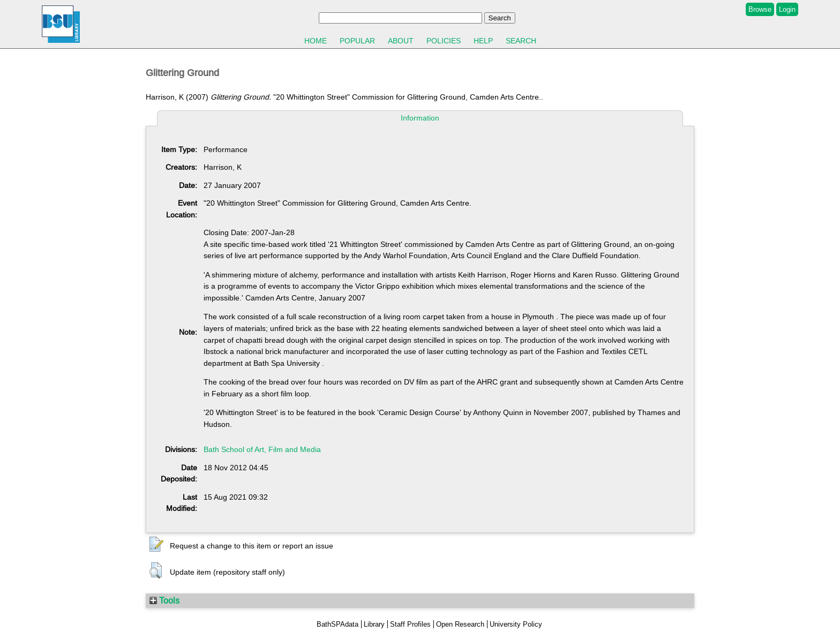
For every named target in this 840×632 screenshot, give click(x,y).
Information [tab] (420, 118)
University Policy (516, 624)
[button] (156, 545)
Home (316, 41)
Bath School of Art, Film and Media (262, 449)
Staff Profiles (410, 624)
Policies (444, 41)
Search (521, 41)
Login (787, 9)
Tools (164, 600)
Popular (357, 41)
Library (374, 624)
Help (483, 41)
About (401, 41)
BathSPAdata (337, 624)
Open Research (460, 624)
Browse (760, 9)
